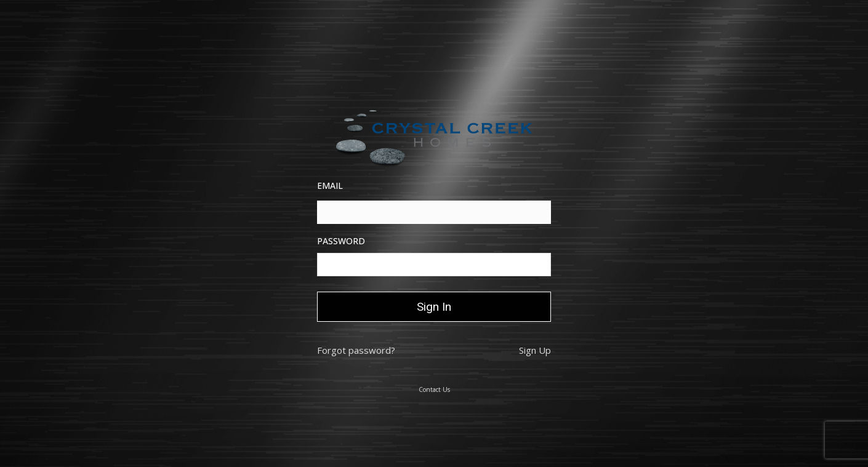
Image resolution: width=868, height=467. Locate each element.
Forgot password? (356, 350)
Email (330, 186)
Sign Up (535, 350)
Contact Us (434, 389)
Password (341, 241)
